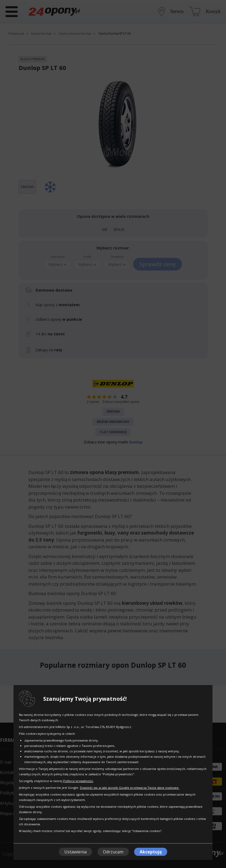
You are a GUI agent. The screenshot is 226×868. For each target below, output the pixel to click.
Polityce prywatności (78, 781)
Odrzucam (113, 852)
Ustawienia (75, 852)
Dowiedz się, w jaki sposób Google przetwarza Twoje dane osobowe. (130, 788)
